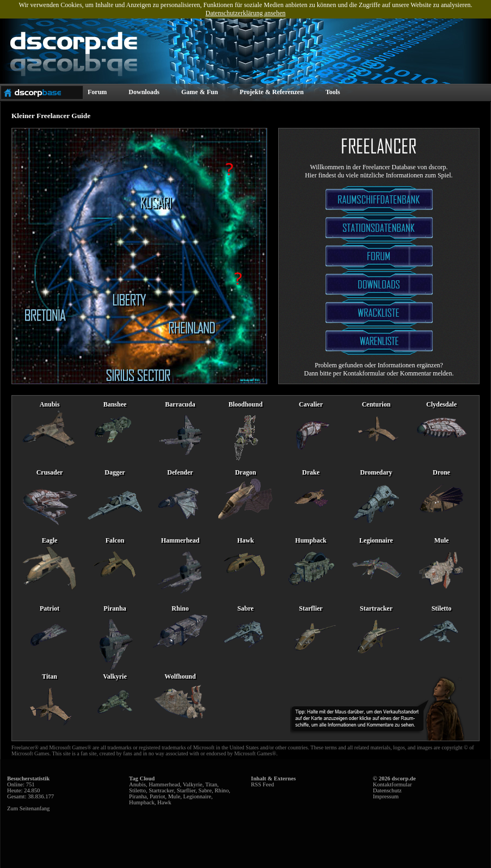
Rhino (222, 790)
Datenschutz (387, 790)
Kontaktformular (392, 784)
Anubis (137, 784)
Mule (174, 796)
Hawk (164, 802)
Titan (211, 784)
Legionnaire (197, 796)
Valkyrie (193, 784)
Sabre (205, 790)
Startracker (161, 790)
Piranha (138, 796)
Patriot (157, 796)
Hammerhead (164, 784)
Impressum (386, 796)
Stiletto (137, 790)
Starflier (186, 790)
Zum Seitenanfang (28, 808)
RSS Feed (262, 784)
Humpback (142, 802)
